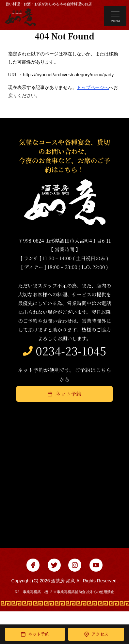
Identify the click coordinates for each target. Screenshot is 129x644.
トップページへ (93, 87)
